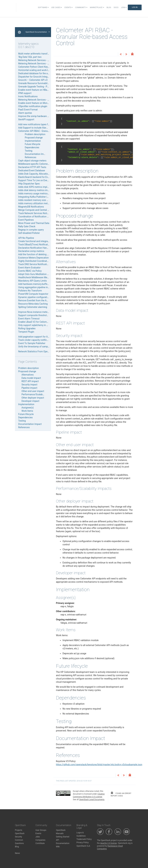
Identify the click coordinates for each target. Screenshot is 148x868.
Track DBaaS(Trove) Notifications (35, 245)
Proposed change (34, 138)
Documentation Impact (37, 154)
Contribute (40, 843)
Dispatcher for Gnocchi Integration (36, 77)
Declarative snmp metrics (31, 251)
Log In (135, 7)
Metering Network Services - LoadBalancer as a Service (46, 100)
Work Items (27, 411)
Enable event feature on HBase (34, 90)
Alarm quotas (25, 113)
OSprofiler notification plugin (33, 106)
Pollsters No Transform (30, 291)
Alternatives (28, 375)
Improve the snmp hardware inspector (37, 116)
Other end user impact (33, 391)
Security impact (29, 385)
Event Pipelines (26, 220)
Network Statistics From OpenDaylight (38, 351)
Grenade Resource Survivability (34, 83)
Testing (29, 151)
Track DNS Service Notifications (34, 264)
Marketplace (97, 7)
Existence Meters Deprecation (33, 258)
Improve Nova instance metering (35, 312)
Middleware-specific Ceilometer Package (39, 164)
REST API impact (30, 381)
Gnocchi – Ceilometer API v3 (33, 80)
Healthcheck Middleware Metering (36, 277)
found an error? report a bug (121, 794)
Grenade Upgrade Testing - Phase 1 (36, 87)
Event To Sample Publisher (32, 343)
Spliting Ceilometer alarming (33, 307)
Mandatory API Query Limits (32, 281)
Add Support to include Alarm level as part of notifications (48, 128)
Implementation (33, 141)
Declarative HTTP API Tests (32, 167)
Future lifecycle (32, 144)
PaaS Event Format (28, 110)
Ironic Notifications (28, 96)
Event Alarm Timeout (29, 319)
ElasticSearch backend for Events (35, 177)
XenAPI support (26, 119)
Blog (109, 7)
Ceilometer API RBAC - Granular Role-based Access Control (48, 131)
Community (81, 7)
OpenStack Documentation (37, 32)
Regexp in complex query (31, 230)
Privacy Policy (83, 842)
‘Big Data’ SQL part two (30, 57)
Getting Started (63, 837)
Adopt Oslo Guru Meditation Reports (37, 274)
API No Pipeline (26, 238)
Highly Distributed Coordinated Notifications (41, 261)
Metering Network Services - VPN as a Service (42, 64)
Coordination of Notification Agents (36, 217)
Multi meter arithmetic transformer (36, 54)
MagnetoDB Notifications (31, 207)
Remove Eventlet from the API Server (37, 300)
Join (124, 7)
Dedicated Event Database (32, 170)
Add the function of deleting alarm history (39, 254)
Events (69, 7)
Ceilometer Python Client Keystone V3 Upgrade (42, 67)
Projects (19, 830)
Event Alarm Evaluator (29, 268)
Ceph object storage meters (32, 161)
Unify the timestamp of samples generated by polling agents (49, 347)
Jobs (38, 837)
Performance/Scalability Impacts (38, 394)
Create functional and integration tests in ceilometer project (48, 241)
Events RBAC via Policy (30, 271)
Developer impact (30, 401)
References (31, 157)
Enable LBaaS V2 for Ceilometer (34, 322)
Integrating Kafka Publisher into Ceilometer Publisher (45, 197)
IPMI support (25, 93)
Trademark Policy (84, 839)
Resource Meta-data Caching (33, 304)
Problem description (35, 134)
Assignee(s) (28, 408)
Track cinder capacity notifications (36, 340)
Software (43, 7)
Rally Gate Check (27, 226)
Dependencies (32, 147)
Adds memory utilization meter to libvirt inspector (43, 203)
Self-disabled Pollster (29, 233)
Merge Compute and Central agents (36, 210)
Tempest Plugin (26, 332)
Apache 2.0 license (109, 843)
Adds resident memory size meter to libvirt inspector (45, 200)
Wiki (58, 847)
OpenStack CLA (83, 846)
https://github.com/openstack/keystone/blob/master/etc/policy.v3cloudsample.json (99, 764)
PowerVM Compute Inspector (33, 294)
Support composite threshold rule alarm (38, 315)
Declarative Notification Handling (35, 248)
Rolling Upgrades (27, 328)
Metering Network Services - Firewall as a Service (43, 60)
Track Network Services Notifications (37, 213)
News (17, 853)
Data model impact (31, 378)
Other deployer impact (33, 398)
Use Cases (57, 7)
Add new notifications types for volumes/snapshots (44, 124)
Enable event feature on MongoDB (36, 103)
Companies (40, 840)
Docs (116, 7)
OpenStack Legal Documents (92, 800)
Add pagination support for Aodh (35, 337)
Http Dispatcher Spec (29, 184)
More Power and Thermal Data (34, 223)
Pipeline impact (29, 388)
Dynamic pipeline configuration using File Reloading (44, 297)
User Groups (41, 830)
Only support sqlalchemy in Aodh (35, 325)
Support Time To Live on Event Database (39, 180)
